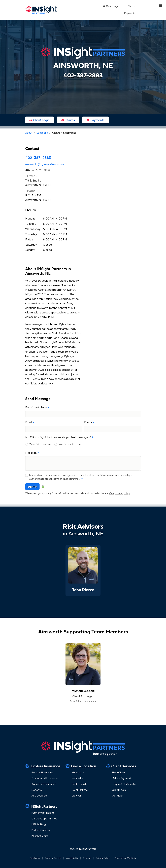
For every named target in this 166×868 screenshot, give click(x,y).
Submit (32, 486)
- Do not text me (70, 444)
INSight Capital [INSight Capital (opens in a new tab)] (40, 836)
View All (76, 795)
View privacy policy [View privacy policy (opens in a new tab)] (119, 493)
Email (30, 422)
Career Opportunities (44, 818)
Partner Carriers (41, 830)
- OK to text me (40, 444)
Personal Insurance (42, 772)
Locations (42, 133)
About (29, 133)
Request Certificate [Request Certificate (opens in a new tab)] (124, 784)
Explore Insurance (43, 766)
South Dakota (80, 790)
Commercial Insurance (45, 778)
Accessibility (72, 858)
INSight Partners (41, 806)
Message (32, 453)
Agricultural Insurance (44, 784)
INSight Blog (39, 824)
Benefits (37, 790)
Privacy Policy (103, 858)
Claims (132, 6)
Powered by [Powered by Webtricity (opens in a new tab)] (125, 858)
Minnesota (78, 772)
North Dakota (79, 784)
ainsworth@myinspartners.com (45, 164)
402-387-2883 (38, 157)
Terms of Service (53, 858)
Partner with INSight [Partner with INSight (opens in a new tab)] (43, 812)
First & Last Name (38, 407)
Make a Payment (121, 778)
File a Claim (118, 772)
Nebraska (77, 778)
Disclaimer (35, 858)
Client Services (121, 766)
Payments (130, 13)
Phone (89, 422)
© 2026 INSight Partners (83, 849)
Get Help (117, 795)
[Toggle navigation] (160, 6)
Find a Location (81, 766)
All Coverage (39, 795)
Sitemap (87, 858)
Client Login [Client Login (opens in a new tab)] (111, 6)
